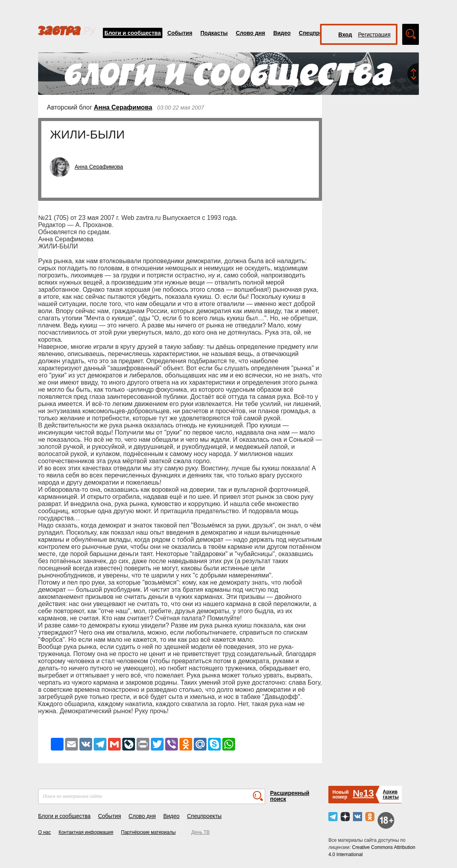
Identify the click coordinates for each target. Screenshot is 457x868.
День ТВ (201, 832)
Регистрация (374, 35)
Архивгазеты (391, 794)
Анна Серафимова (123, 107)
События (180, 33)
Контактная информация (86, 832)
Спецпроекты (318, 33)
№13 (363, 793)
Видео (282, 33)
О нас (44, 832)
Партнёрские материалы (148, 832)
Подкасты (214, 33)
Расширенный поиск (290, 796)
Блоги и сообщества (133, 33)
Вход (345, 35)
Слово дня (251, 33)
